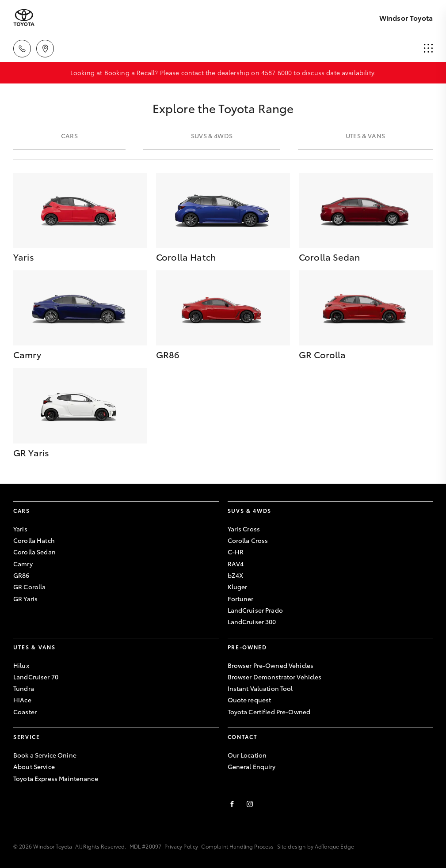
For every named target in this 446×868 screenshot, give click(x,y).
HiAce (22, 700)
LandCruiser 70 (36, 677)
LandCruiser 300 (252, 622)
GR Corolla (29, 587)
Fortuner (241, 599)
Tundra (24, 688)
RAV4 (236, 564)
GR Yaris (25, 599)
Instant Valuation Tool (260, 688)
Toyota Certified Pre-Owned (269, 712)
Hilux (21, 665)
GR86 (21, 575)
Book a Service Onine (45, 755)
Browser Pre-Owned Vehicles (271, 665)
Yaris (20, 529)
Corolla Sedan (34, 552)
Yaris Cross (244, 529)
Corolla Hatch (34, 540)
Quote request (250, 700)
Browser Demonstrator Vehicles (275, 677)
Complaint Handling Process (237, 846)
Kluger (238, 587)
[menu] (428, 49)
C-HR (236, 552)
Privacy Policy (181, 846)
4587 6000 (276, 72)
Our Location (247, 755)
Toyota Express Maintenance (56, 778)
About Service (34, 766)
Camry (23, 564)
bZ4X (236, 575)
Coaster (25, 712)
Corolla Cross (248, 540)
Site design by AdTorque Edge (316, 846)
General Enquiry (252, 766)
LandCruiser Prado (255, 610)
